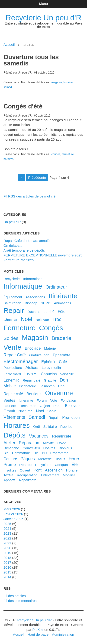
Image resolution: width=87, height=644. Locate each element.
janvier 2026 (13, 519)
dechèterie (28, 386)
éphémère (62, 355)
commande (21, 453)
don (64, 380)
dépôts (14, 435)
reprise (66, 427)
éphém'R (11, 380)
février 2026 (13, 514)
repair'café (28, 480)
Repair (54, 418)
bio (6, 453)
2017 (7, 562)
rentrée (25, 465)
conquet (61, 465)
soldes (11, 338)
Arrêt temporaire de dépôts (24, 250)
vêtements (14, 417)
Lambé (49, 312)
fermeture (68, 154)
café (63, 362)
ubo (61, 386)
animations (62, 303)
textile (8, 475)
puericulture (13, 368)
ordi (36, 427)
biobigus (65, 448)
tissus (60, 459)
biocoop (31, 303)
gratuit (9, 411)
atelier (9, 443)
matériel (50, 348)
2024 (7, 528)
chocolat (10, 320)
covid (62, 443)
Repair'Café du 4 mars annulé (27, 241)
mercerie (45, 459)
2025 (7, 524)
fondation (68, 400)
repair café (13, 394)
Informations (33, 279)
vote (54, 400)
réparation (29, 443)
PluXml (38, 630)
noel (40, 411)
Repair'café (62, 436)
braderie (61, 338)
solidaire (50, 427)
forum (42, 400)
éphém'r (48, 362)
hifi (36, 453)
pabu (57, 406)
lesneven (47, 386)
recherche (28, 406)
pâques (28, 459)
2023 (7, 533)
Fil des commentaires (20, 601)
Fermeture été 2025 (19, 260)
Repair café (31, 380)
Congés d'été (23, 106)
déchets (34, 312)
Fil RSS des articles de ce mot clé (29, 196)
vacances (39, 436)
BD (44, 453)
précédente (37, 177)
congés (56, 154)
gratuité (50, 380)
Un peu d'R (12, 222)
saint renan (12, 303)
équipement (13, 297)
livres (31, 374)
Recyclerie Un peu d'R (43, 18)
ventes (9, 400)
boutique (34, 394)
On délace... (13, 245)
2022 (7, 538)
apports (10, 480)
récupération (27, 475)
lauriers (10, 406)
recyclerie (43, 465)
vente (12, 347)
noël (26, 319)
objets (45, 406)
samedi (8, 87)
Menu (43, 4)
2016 (7, 567)
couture (10, 459)
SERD (46, 303)
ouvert (25, 470)
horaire (72, 470)
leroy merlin (51, 368)
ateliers (32, 367)
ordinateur (56, 287)
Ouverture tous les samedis (31, 60)
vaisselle (67, 374)
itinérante (63, 296)
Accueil (9, 45)
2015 (7, 572)
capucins (49, 374)
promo (10, 465)
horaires (68, 82)
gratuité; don (39, 355)
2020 (7, 548)
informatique (23, 286)
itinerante (26, 400)
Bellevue (42, 320)
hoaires (49, 448)
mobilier (69, 475)
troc (57, 319)
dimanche (11, 448)
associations (35, 297)
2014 (7, 577)
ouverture (59, 393)
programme (59, 453)
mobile (10, 386)
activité (48, 443)
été (75, 465)
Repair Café (15, 355)
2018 (7, 558)
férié (74, 459)
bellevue (72, 406)
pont (38, 470)
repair (14, 310)
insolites (10, 470)
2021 (7, 543)
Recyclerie (12, 279)
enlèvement (50, 475)
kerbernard (12, 374)
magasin (56, 82)
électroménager (21, 361)
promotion (71, 417)
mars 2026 (12, 509)
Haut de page (38, 634)
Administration (63, 634)
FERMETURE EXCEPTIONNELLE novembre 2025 (43, 255)
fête (62, 311)
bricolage (33, 348)
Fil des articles (15, 596)
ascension (54, 470)
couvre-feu (31, 448)
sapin (52, 411)
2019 (7, 553)
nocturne (25, 411)
